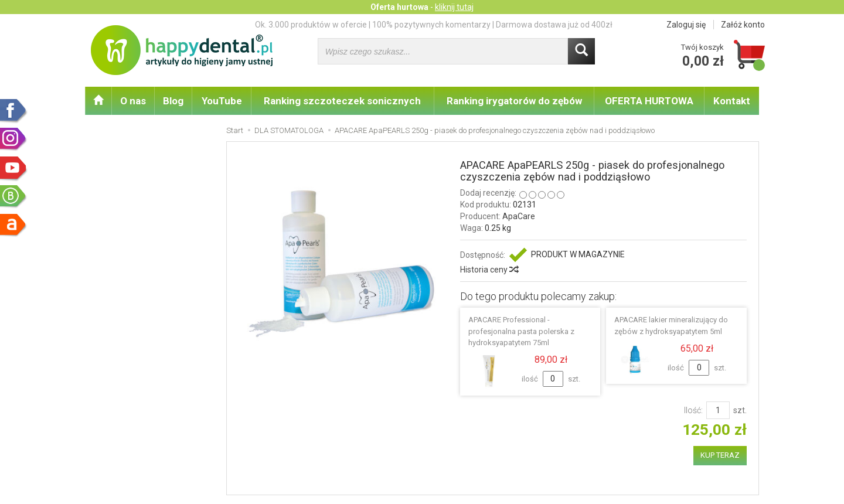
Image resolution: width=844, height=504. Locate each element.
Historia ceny (489, 270)
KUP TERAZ (720, 455)
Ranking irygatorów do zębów (514, 101)
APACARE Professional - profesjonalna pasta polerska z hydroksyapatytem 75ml (521, 331)
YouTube (222, 101)
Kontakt (732, 101)
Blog (173, 101)
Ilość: (693, 410)
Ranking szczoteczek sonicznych (342, 101)
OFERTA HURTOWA (649, 101)
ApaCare (519, 216)
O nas (133, 101)
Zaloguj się (686, 25)
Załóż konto (743, 25)
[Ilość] (718, 410)
